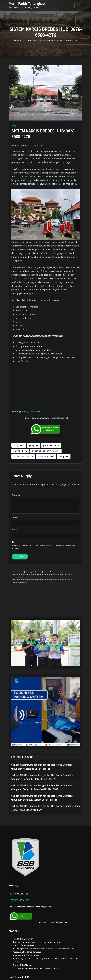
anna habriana (19, 144)
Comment (16, 460)
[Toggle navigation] (78, 5)
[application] (45, 554)
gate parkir (30, 418)
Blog (13, 125)
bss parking (17, 418)
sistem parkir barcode (49, 423)
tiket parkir (17, 428)
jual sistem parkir (45, 418)
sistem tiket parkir (68, 423)
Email (14, 494)
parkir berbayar (62, 418)
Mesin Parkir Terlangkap (24, 3)
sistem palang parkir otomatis (25, 423)
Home (26, 41)
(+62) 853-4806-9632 (17, 856)
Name (15, 482)
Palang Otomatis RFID (30, 386)
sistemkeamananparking (53, 975)
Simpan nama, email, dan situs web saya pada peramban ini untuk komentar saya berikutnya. (43, 510)
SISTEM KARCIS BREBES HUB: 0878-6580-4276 (52, 41)
